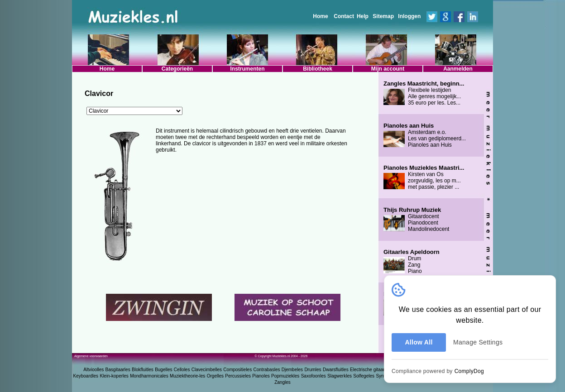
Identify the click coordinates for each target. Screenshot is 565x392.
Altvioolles (93, 370)
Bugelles (163, 370)
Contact (344, 16)
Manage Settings (478, 342)
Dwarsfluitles (336, 370)
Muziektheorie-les (187, 376)
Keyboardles (86, 376)
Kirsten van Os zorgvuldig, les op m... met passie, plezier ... (424, 177)
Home (320, 16)
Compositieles (237, 370)
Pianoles (261, 376)
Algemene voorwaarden (91, 356)
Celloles (182, 370)
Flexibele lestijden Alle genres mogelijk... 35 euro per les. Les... (424, 93)
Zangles (282, 382)
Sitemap (383, 16)
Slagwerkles (340, 376)
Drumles (313, 370)
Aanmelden (458, 69)
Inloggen (409, 16)
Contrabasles (267, 370)
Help (363, 16)
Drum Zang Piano (412, 262)
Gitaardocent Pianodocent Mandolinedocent (416, 220)
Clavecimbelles (207, 370)
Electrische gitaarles (370, 370)
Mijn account (388, 69)
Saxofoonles (314, 376)
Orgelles (215, 376)
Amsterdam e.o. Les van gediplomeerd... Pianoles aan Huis (425, 135)
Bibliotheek (318, 69)
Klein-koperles (114, 376)
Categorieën (177, 69)
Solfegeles (364, 376)
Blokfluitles (143, 370)
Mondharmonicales (149, 376)
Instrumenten (247, 69)
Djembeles (292, 370)
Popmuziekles (285, 376)
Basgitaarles (118, 370)
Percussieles (238, 376)
